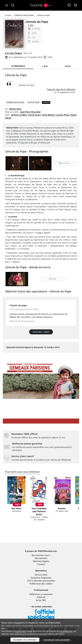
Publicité (41, 597)
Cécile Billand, (48, 115)
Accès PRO (41, 600)
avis (32, 37)
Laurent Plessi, (63, 115)
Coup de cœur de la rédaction (61, 89)
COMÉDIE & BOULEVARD (15, 102)
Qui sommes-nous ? (41, 555)
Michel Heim (15, 109)
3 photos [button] (64, 163)
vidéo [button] (53, 279)
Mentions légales (41, 561)
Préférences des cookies (41, 584)
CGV (29, 581)
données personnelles (44, 581)
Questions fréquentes (41, 578)
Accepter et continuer (25, 640)
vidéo (32, 33)
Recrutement (41, 558)
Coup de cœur (33, 102)
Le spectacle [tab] (18, 66)
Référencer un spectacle (41, 594)
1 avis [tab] (45, 66)
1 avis (31, 25)
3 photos (34, 29)
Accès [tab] (68, 66)
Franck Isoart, (34, 115)
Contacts (41, 564)
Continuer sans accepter (57, 640)
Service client (41, 575)
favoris (33, 42)
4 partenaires (20, 631)
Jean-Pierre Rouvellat (30, 112)
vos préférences (66, 631)
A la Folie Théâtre (14, 53)
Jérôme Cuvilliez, (19, 115)
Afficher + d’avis (41, 332)
